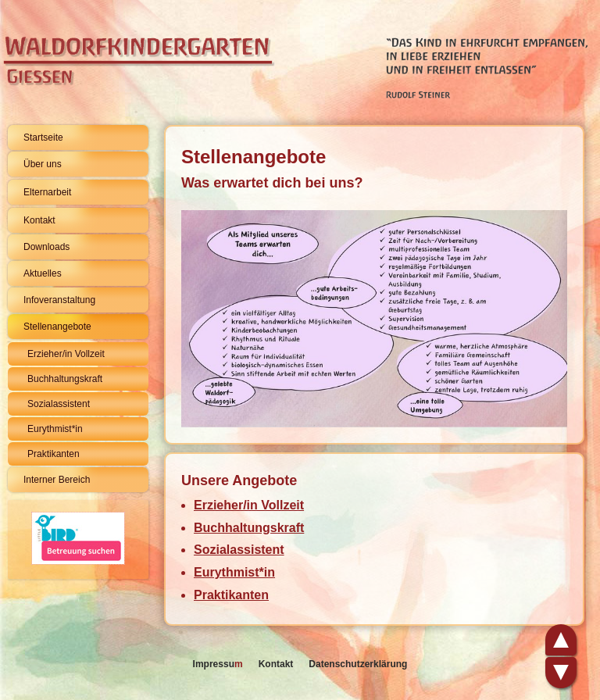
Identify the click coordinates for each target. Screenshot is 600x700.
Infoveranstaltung (59, 300)
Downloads (46, 247)
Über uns (43, 164)
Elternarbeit (47, 192)
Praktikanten (54, 454)
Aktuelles (43, 273)
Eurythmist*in (55, 429)
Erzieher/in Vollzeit (66, 354)
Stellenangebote (57, 327)
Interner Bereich (57, 480)
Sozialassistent (59, 404)
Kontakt (39, 220)
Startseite (43, 137)
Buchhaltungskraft (65, 379)
